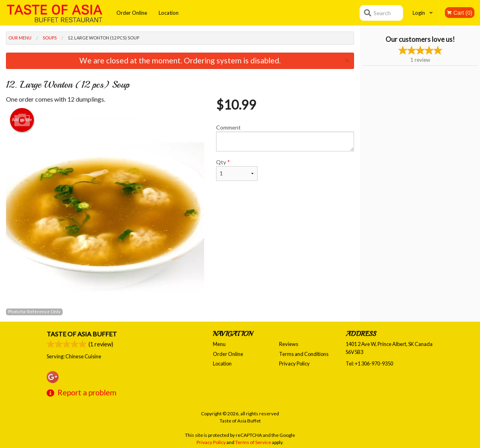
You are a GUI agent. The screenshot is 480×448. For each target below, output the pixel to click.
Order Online (132, 13)
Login (419, 13)
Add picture (22, 120)
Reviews (289, 344)
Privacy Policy (294, 364)
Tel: (369, 364)
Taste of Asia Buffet (82, 334)
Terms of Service (253, 442)
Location (169, 13)
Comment (285, 138)
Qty (237, 170)
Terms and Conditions (304, 354)
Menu (219, 344)
